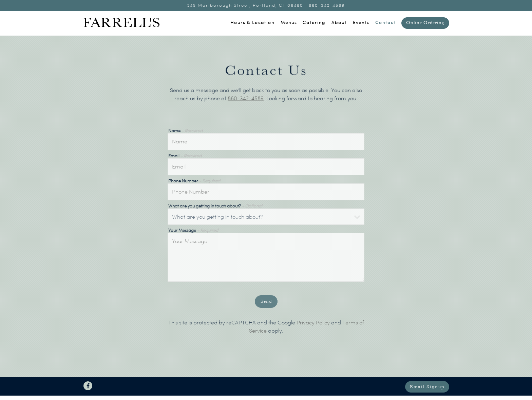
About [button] (339, 23)
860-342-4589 (246, 99)
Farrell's (121, 23)
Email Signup (427, 387)
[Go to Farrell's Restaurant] (245, 5)
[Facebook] (88, 386)
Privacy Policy (313, 324)
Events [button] (361, 23)
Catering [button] (314, 23)
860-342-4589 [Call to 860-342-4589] (327, 5)
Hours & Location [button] (252, 23)
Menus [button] (289, 23)
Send (266, 303)
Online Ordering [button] (425, 23)
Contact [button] (385, 23)
